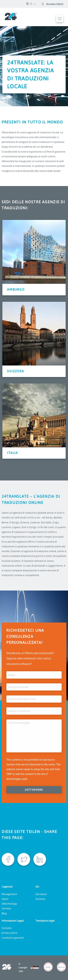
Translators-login (45, 921)
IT (29, 4)
